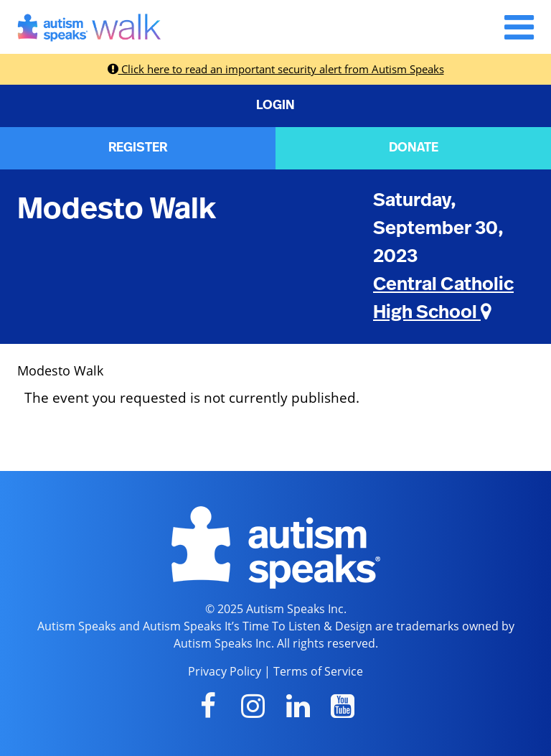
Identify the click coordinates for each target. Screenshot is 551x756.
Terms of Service (318, 671)
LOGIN (275, 106)
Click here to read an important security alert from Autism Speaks (276, 69)
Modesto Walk (117, 209)
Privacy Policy (225, 671)
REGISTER (138, 148)
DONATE (414, 148)
